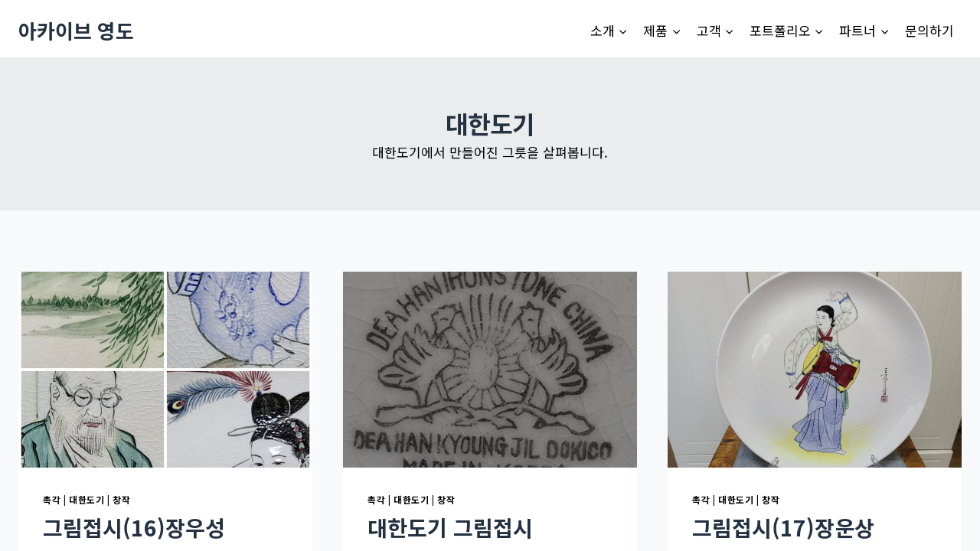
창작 (121, 499)
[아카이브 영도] (76, 30)
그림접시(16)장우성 (134, 527)
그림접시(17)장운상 (783, 527)
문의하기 (929, 30)
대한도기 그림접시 (450, 527)
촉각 (52, 499)
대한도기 (87, 499)
